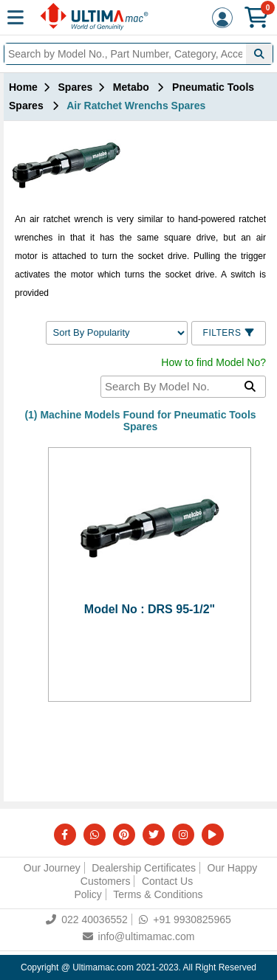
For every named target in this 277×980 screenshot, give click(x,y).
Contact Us (167, 881)
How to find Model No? (213, 362)
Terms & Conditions (158, 894)
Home (23, 87)
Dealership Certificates (144, 868)
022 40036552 (87, 919)
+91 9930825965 (185, 919)
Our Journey (52, 868)
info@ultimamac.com (139, 936)
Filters (229, 333)
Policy (88, 894)
